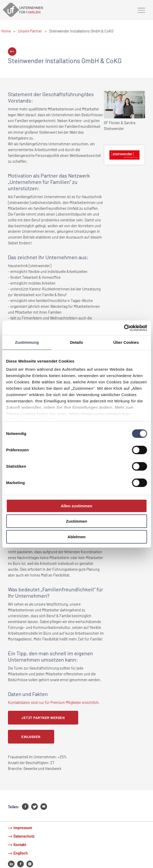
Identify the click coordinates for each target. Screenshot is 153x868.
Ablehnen (76, 537)
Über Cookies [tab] (126, 342)
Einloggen (31, 737)
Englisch (21, 853)
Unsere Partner (30, 31)
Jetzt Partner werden (43, 718)
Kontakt (20, 845)
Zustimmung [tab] (27, 342)
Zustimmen (76, 521)
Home (6, 31)
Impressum (23, 828)
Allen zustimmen (76, 506)
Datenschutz (24, 836)
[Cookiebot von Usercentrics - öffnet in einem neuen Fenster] (124, 328)
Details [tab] (76, 342)
